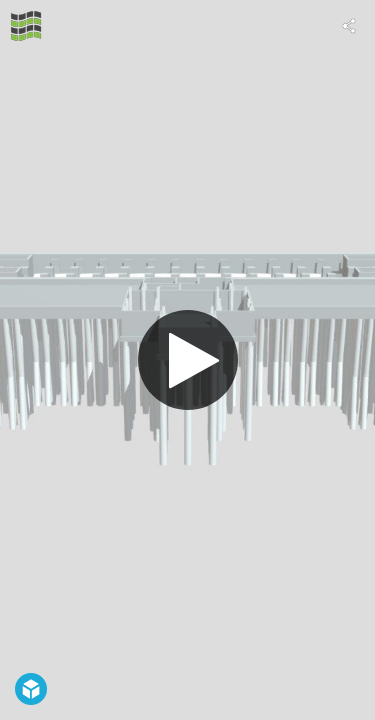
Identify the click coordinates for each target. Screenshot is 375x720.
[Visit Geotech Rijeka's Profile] (26, 26)
